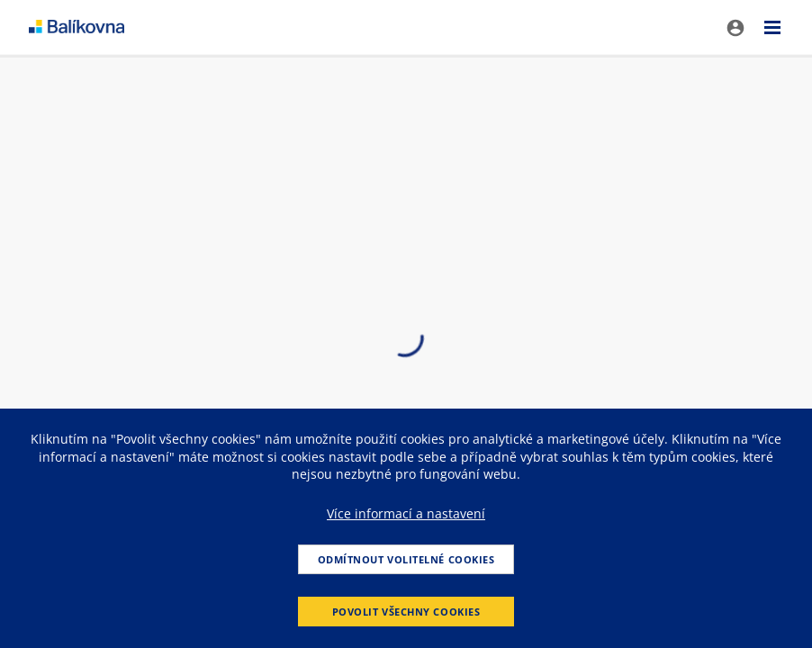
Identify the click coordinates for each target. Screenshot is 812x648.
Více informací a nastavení (406, 513)
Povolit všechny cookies (406, 612)
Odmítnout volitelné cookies (406, 559)
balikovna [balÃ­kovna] (77, 27)
